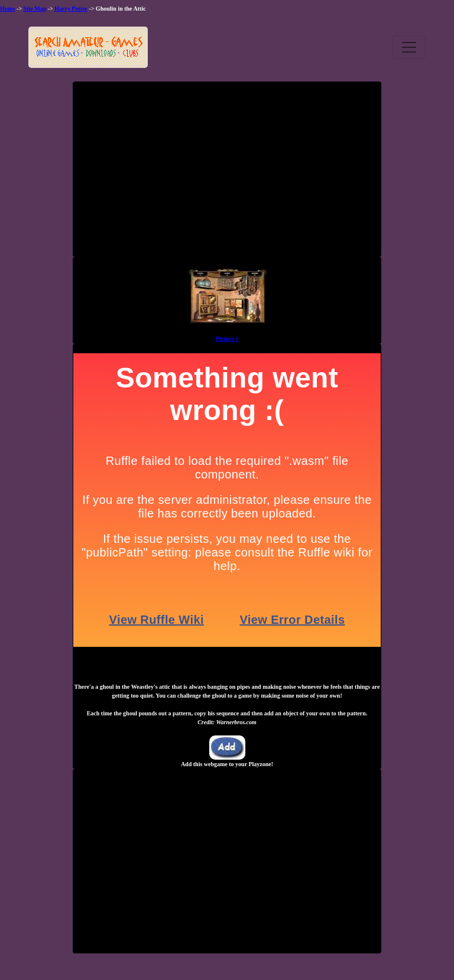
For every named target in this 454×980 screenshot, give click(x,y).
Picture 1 (227, 339)
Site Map (35, 9)
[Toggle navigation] (409, 47)
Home (8, 9)
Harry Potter (71, 9)
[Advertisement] (227, 174)
